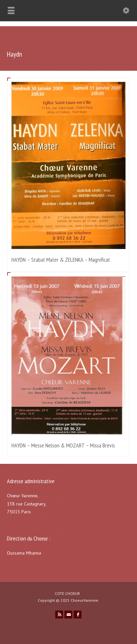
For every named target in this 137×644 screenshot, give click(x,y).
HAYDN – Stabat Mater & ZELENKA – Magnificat (61, 260)
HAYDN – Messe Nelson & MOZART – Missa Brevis (63, 445)
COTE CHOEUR (67, 593)
